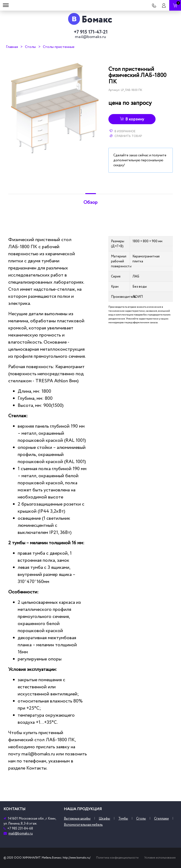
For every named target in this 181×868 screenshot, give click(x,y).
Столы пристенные (59, 47)
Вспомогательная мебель (83, 825)
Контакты (36, 768)
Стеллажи (161, 819)
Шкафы (104, 819)
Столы (30, 47)
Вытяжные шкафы (77, 819)
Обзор (90, 202)
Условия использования (160, 858)
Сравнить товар (126, 136)
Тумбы (123, 819)
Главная (12, 47)
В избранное (123, 131)
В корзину (132, 119)
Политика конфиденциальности (117, 858)
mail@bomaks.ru (90, 37)
